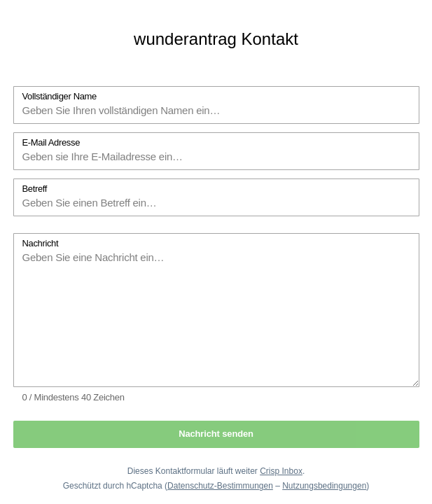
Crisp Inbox (281, 471)
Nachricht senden (216, 434)
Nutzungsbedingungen (324, 486)
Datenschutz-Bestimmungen (220, 486)
